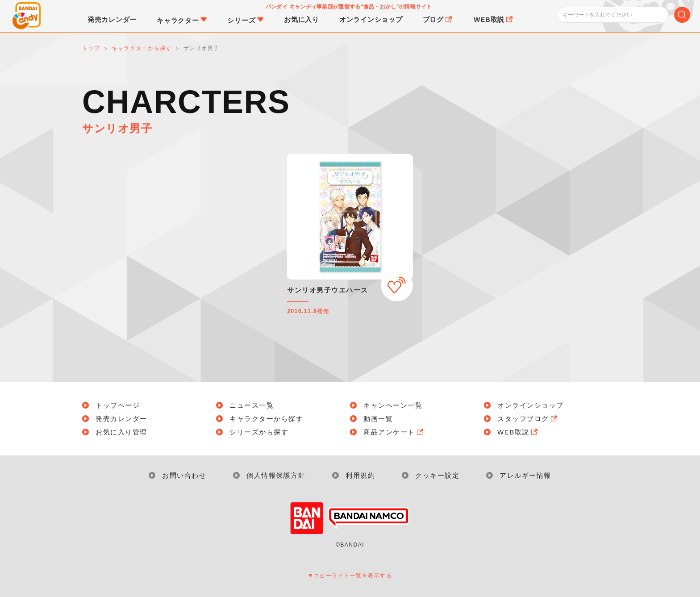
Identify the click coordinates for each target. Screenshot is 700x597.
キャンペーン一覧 (393, 405)
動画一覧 (378, 419)
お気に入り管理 (121, 432)
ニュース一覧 (252, 405)
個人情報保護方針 (276, 475)
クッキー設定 (437, 475)
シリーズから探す (259, 432)
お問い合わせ (184, 475)
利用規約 (360, 475)
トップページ (118, 405)
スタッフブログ (528, 419)
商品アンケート (394, 432)
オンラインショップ (531, 405)
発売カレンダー (121, 419)
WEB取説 (518, 432)
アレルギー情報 (525, 475)
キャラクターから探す (266, 419)
